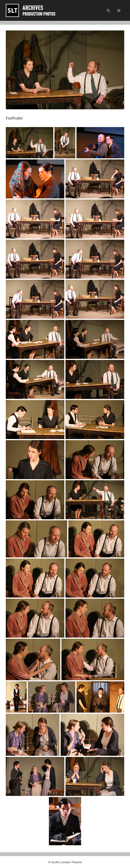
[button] (108, 10)
